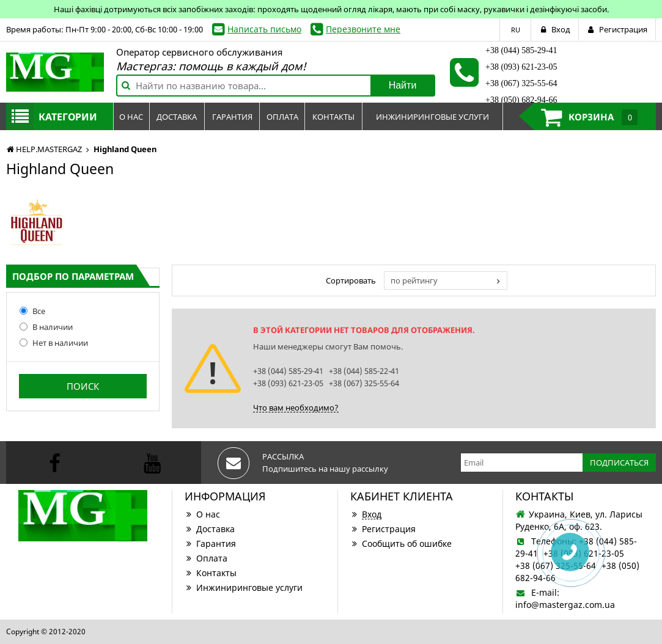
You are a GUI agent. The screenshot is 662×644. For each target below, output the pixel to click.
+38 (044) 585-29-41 (521, 50)
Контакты (211, 573)
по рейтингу (414, 280)
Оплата (206, 558)
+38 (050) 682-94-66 (521, 100)
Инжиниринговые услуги (244, 587)
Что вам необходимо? (296, 408)
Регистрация (383, 529)
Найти (403, 85)
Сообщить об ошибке (401, 543)
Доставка (210, 529)
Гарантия (210, 543)
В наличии (46, 327)
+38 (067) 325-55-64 (521, 83)
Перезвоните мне (363, 29)
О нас (202, 514)
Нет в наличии (54, 343)
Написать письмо (264, 29)
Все (32, 311)
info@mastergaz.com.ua (565, 605)
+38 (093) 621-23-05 (521, 67)
